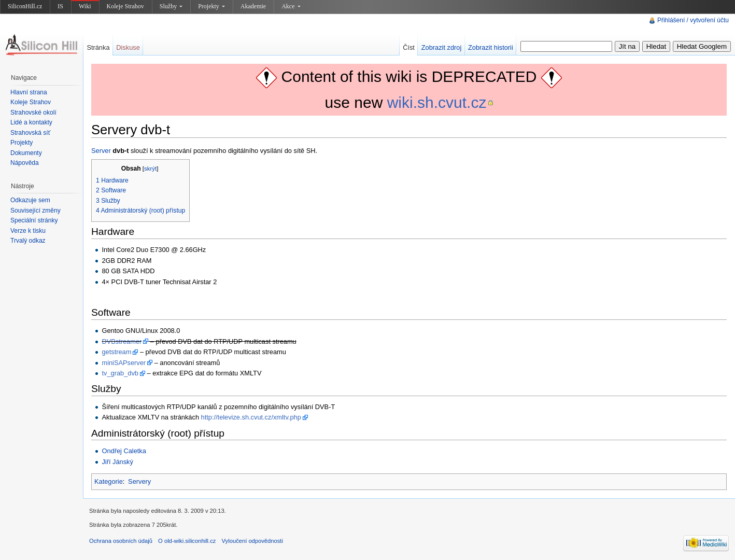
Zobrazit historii (491, 47)
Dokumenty (26, 153)
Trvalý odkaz (28, 241)
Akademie (253, 6)
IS (60, 6)
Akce (291, 6)
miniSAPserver (124, 363)
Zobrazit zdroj (442, 47)
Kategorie (109, 481)
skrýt (150, 169)
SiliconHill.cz (25, 6)
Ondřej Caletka (124, 451)
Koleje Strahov (125, 6)
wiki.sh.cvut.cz (437, 102)
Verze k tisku (28, 231)
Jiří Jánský (117, 462)
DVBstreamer (122, 341)
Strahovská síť (30, 133)
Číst (409, 47)
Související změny (36, 211)
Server (101, 151)
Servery (139, 481)
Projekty (211, 6)
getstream (116, 352)
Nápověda (25, 163)
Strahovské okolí (33, 113)
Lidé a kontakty (31, 122)
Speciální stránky (34, 220)
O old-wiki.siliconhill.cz (187, 541)
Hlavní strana (29, 92)
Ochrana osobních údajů (121, 541)
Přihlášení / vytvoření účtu (693, 20)
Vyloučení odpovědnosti (252, 541)
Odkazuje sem (30, 200)
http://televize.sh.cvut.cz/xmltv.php (251, 417)
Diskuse (128, 47)
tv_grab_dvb (120, 373)
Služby (171, 6)
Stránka (98, 47)
